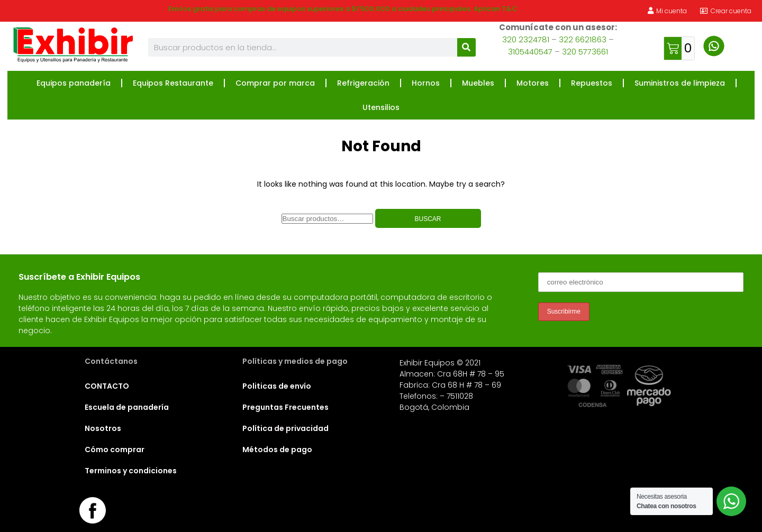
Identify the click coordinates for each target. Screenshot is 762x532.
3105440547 (530, 52)
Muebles (478, 83)
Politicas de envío (277, 386)
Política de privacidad (285, 428)
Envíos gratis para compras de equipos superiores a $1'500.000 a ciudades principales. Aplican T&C (343, 9)
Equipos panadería (74, 83)
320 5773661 (585, 52)
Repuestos (592, 83)
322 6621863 (583, 39)
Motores (533, 83)
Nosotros (103, 428)
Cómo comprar (115, 450)
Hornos (426, 83)
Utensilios (381, 107)
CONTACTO (107, 386)
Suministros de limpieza (680, 83)
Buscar (428, 219)
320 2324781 (526, 39)
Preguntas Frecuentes (285, 407)
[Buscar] (466, 47)
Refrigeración (363, 83)
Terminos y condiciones (131, 471)
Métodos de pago (277, 450)
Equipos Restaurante (173, 83)
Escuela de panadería (127, 407)
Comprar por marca (275, 83)
